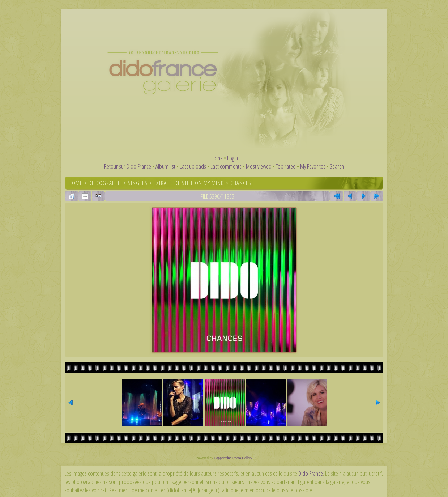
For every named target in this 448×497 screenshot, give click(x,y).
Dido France (311, 473)
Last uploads (193, 166)
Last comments (226, 166)
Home (217, 158)
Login (232, 158)
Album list (165, 166)
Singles (138, 183)
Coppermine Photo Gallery (233, 458)
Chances (241, 183)
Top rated (286, 166)
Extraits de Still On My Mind (189, 183)
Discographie (105, 183)
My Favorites (313, 166)
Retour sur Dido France (128, 166)
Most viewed (259, 166)
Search (337, 166)
